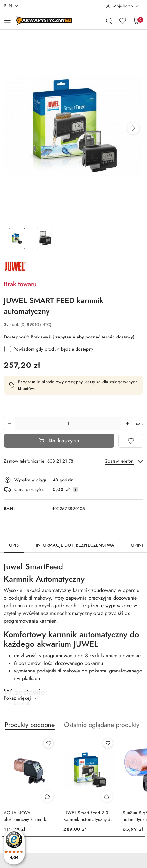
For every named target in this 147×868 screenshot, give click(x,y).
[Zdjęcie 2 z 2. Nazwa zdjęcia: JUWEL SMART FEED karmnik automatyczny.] (45, 239)
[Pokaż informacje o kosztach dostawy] (76, 489)
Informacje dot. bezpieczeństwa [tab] (75, 545)
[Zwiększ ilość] (127, 423)
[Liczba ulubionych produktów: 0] (122, 21)
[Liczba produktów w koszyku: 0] (136, 21)
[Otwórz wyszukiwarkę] (109, 21)
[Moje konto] (122, 6)
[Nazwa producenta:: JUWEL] (15, 266)
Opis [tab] (14, 545)
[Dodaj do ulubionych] (131, 441)
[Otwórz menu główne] (7, 21)
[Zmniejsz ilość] (9, 423)
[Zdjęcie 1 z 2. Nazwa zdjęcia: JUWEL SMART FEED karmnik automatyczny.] (17, 239)
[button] (133, 128)
